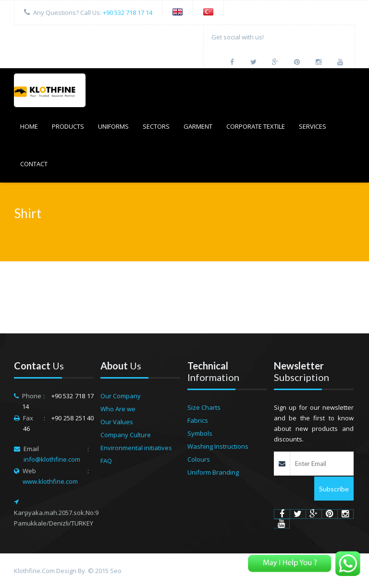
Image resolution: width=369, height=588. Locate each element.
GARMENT (198, 126)
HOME (29, 126)
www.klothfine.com (50, 481)
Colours (199, 459)
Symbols (200, 433)
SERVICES (313, 126)
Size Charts (204, 407)
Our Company (121, 396)
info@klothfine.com (52, 459)
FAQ (106, 461)
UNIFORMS (113, 126)
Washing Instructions (218, 446)
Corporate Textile (256, 126)
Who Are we (118, 409)
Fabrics (198, 420)
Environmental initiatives (136, 448)
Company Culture (126, 435)
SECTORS (156, 126)
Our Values (117, 422)
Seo (116, 571)
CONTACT (34, 164)
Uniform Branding (213, 472)
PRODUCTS (68, 126)
